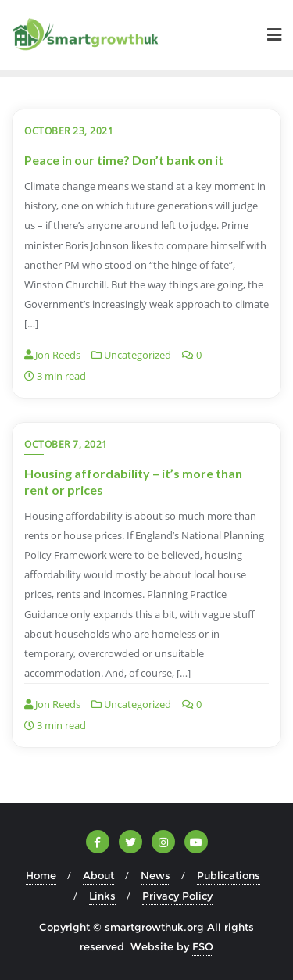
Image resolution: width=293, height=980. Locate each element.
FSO (203, 946)
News (155, 875)
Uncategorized (131, 355)
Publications (229, 875)
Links (102, 896)
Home (41, 875)
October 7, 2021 (66, 444)
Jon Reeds (52, 355)
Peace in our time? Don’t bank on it (124, 160)
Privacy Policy (177, 896)
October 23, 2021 (69, 131)
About (98, 875)
